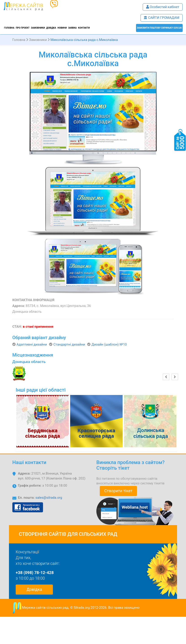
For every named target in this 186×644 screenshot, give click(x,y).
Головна (9, 28)
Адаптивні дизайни (32, 344)
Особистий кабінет (163, 7)
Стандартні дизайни (69, 344)
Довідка (51, 28)
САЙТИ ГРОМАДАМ (162, 18)
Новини (62, 28)
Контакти (84, 28)
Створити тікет (118, 491)
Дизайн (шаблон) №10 (109, 344)
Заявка (72, 28)
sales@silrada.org (49, 498)
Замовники (38, 28)
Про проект (23, 28)
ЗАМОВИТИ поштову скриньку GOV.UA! (159, 28)
